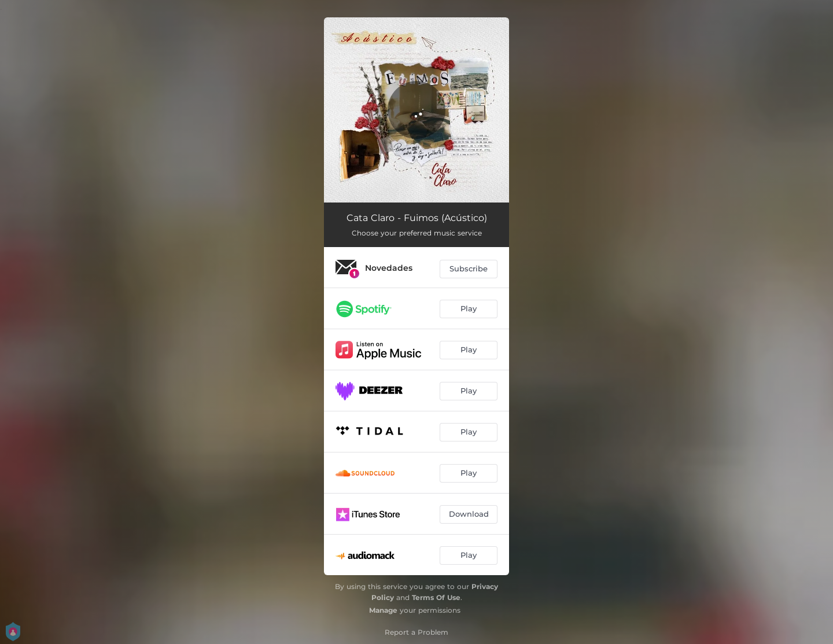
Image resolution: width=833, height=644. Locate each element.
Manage (383, 610)
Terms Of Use (436, 597)
